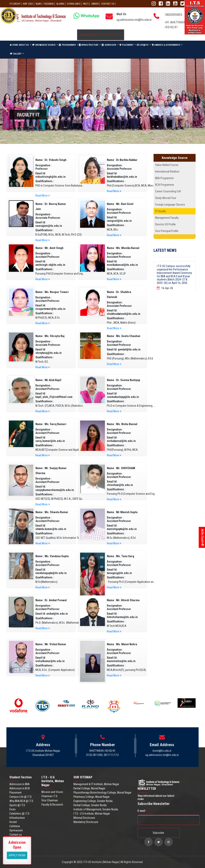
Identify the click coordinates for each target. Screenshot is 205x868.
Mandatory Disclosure (86, 822)
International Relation (167, 172)
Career (95, 4)
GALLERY (16, 54)
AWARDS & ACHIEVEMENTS (166, 45)
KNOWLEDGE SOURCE (44, 45)
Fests (13, 809)
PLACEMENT (127, 45)
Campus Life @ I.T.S (21, 797)
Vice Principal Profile (167, 231)
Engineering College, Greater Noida (93, 801)
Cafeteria (15, 826)
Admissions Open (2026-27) (101, 35)
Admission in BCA (20, 788)
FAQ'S (86, 4)
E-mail (142, 811)
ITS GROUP (15, 4)
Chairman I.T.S (49, 796)
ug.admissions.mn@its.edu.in (134, 20)
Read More (43, 196)
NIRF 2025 (28, 4)
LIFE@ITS (143, 45)
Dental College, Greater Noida (90, 805)
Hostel (13, 822)
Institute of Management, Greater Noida (96, 809)
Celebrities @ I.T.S (19, 814)
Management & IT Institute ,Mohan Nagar (96, 784)
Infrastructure (17, 818)
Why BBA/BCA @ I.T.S (21, 801)
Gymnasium (16, 830)
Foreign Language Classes (170, 205)
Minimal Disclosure (84, 818)
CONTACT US (108, 4)
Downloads (74, 4)
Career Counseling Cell (168, 191)
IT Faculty (160, 211)
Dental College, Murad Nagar (89, 788)
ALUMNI (60, 4)
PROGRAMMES (68, 45)
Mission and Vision (52, 792)
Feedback (49, 4)
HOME (14, 45)
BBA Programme (164, 178)
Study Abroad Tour (166, 198)
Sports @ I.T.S (17, 805)
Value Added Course (167, 165)
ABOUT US (24, 45)
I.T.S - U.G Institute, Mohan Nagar (92, 814)
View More (17, 855)
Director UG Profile (165, 224)
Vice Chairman (50, 800)
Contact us (16, 835)
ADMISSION (109, 45)
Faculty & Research (52, 805)
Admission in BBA (20, 784)
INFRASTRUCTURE (89, 45)
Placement (16, 793)
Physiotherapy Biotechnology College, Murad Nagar (102, 793)
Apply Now (203, 537)
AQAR (38, 4)
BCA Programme (165, 185)
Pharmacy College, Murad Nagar (91, 797)
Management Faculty (167, 218)
